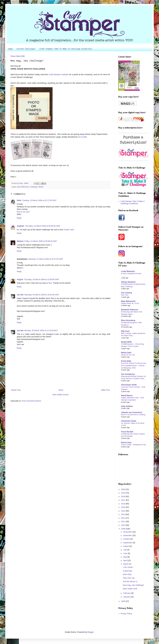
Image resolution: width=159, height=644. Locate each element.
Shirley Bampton (128, 282)
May (125, 557)
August (126, 546)
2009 (123, 529)
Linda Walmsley (128, 271)
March (126, 564)
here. (50, 283)
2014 (123, 511)
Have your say (129, 578)
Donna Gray (126, 442)
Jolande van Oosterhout (132, 412)
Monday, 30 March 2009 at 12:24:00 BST (41, 330)
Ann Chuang (126, 293)
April (125, 560)
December (128, 532)
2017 (123, 500)
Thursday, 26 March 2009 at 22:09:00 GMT (41, 279)
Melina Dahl (126, 353)
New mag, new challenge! (133, 585)
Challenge (34, 187)
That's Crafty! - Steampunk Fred (133, 445)
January (127, 597)
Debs (19, 200)
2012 (123, 518)
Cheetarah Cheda (129, 421)
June (125, 553)
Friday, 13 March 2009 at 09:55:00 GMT (41, 241)
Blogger (90, 632)
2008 (123, 601)
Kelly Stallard (127, 406)
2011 (123, 522)
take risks (125, 295)
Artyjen (20, 279)
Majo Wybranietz (128, 301)
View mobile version (60, 395)
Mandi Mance (127, 396)
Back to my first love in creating (133, 415)
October (127, 539)
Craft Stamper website (59, 74)
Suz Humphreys (128, 374)
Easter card (69, 230)
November (128, 535)
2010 (123, 525)
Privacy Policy (126, 614)
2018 (123, 496)
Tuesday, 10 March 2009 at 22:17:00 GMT (39, 200)
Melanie (20, 241)
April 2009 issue (23, 187)
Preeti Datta (126, 361)
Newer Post (16, 390)
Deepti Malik (126, 342)
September (128, 543)
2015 (123, 507)
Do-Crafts (83, 137)
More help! (127, 574)
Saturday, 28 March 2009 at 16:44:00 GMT (42, 295)
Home (11, 49)
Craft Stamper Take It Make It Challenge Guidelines (66, 49)
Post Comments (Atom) (31, 401)
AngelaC (21, 226)
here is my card (23, 212)
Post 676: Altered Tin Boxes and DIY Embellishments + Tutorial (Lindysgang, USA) (133, 365)
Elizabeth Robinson (130, 310)
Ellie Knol (125, 331)
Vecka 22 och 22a (128, 355)
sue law (20, 295)
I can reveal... (128, 567)
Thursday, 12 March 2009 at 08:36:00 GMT (43, 226)
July (125, 550)
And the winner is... (131, 581)
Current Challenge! (26, 49)
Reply (19, 218)
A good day (127, 571)
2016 (123, 504)
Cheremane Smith (129, 385)
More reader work (130, 589)
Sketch (41, 187)
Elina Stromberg (128, 320)
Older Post (105, 390)
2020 (123, 489)
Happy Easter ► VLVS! (130, 303)
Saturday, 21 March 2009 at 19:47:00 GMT (46, 259)
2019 (123, 493)
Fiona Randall (127, 432)
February (127, 593)
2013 (123, 514)
